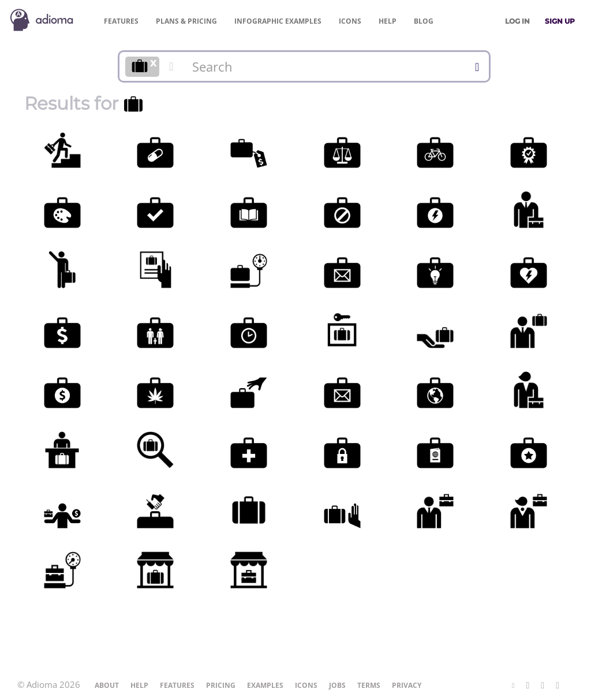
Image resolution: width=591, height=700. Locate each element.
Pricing (186, 21)
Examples (278, 21)
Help (388, 21)
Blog (424, 21)
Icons (350, 21)
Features (121, 21)
